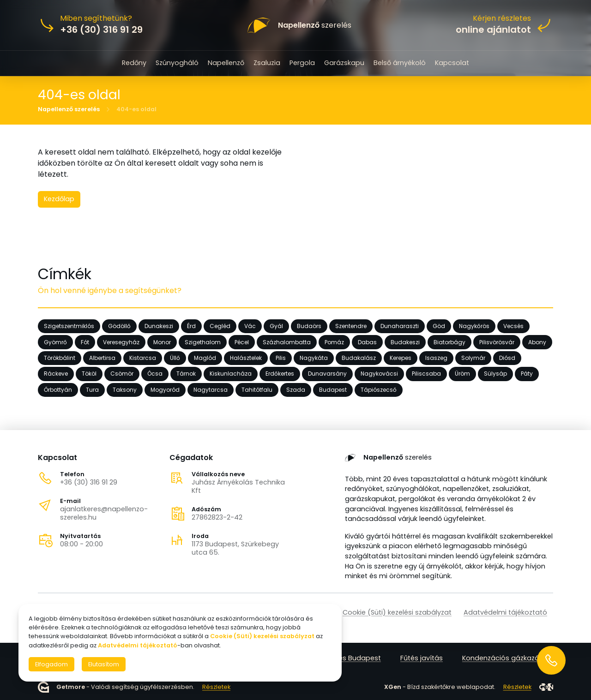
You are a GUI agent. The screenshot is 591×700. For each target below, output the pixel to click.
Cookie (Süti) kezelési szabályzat (397, 612)
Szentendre (351, 326)
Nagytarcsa (211, 390)
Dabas (367, 342)
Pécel (242, 342)
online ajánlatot (493, 30)
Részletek (216, 687)
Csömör (122, 374)
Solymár (473, 358)
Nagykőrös (474, 326)
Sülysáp (495, 374)
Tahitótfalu (257, 390)
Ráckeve (56, 374)
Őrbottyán (58, 390)
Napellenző (226, 63)
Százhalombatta (287, 342)
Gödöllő (119, 326)
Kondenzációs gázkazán (503, 658)
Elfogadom (51, 664)
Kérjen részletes (502, 18)
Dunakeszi (159, 326)
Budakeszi (405, 342)
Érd (191, 326)
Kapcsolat (452, 63)
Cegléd (220, 326)
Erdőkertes (280, 374)
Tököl (89, 374)
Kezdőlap (59, 199)
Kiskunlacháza (231, 374)
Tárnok (186, 374)
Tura (92, 390)
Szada (296, 390)
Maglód (205, 358)
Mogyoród (165, 390)
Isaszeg (436, 358)
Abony (537, 342)
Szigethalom (203, 342)
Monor (162, 342)
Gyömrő (55, 342)
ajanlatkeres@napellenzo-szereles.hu (104, 513)
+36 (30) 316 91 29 (89, 482)
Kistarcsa (143, 358)
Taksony (125, 390)
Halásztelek (246, 358)
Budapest (333, 390)
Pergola (302, 63)
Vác (250, 326)
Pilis (281, 358)
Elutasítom (104, 664)
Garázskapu (344, 63)
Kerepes (401, 358)
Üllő (175, 358)
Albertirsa (102, 358)
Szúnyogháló (177, 63)
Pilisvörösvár (497, 342)
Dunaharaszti (400, 326)
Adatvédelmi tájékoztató (505, 612)
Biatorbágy (449, 342)
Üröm (462, 374)
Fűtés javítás (422, 658)
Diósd (507, 358)
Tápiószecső (379, 390)
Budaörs (309, 326)
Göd (439, 326)
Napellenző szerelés (69, 109)
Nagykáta (314, 358)
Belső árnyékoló (400, 63)
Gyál (276, 326)
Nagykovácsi (379, 374)
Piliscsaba (426, 374)
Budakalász (359, 358)
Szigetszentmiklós (69, 326)
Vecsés (513, 326)
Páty (527, 374)
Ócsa (155, 374)
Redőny (134, 63)
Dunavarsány (327, 374)
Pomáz (334, 342)
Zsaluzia (267, 63)
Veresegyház (121, 342)
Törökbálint (60, 358)
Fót (85, 342)
